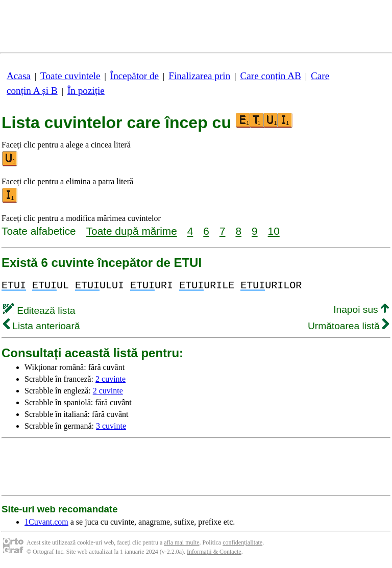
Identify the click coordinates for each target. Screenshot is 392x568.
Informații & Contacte (214, 552)
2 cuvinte (111, 379)
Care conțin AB (270, 76)
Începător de (134, 76)
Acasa (19, 76)
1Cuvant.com (46, 522)
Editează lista (39, 311)
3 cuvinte (111, 426)
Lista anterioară (42, 326)
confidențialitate (242, 542)
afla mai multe (181, 542)
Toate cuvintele (70, 76)
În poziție (86, 91)
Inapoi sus (361, 310)
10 (274, 231)
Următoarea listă (348, 326)
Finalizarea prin (199, 76)
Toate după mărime (132, 231)
